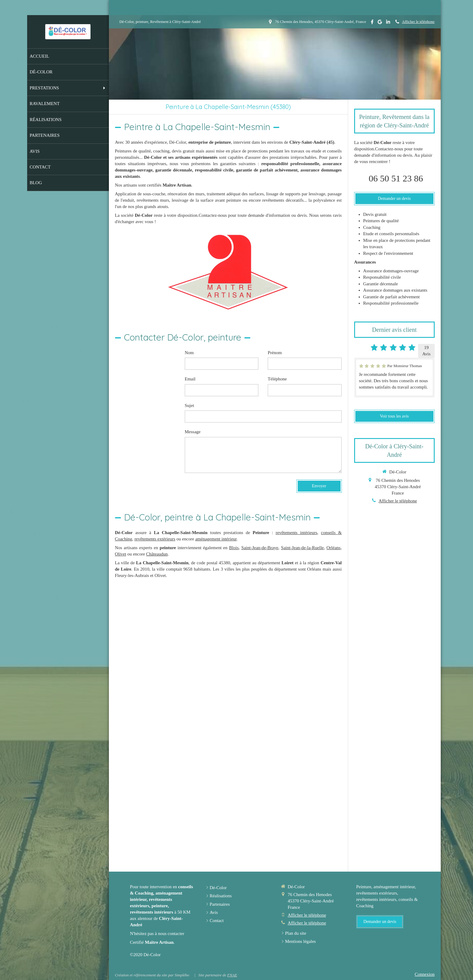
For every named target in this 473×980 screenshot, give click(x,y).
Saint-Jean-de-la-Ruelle (303, 548)
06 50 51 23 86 (396, 178)
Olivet (121, 554)
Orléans (333, 548)
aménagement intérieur (216, 539)
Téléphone (277, 379)
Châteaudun (157, 554)
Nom (189, 353)
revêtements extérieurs (155, 539)
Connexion (425, 974)
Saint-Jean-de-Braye (260, 548)
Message (193, 432)
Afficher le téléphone (418, 22)
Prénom (275, 353)
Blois (234, 548)
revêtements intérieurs (297, 533)
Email (190, 379)
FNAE (232, 975)
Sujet (189, 405)
